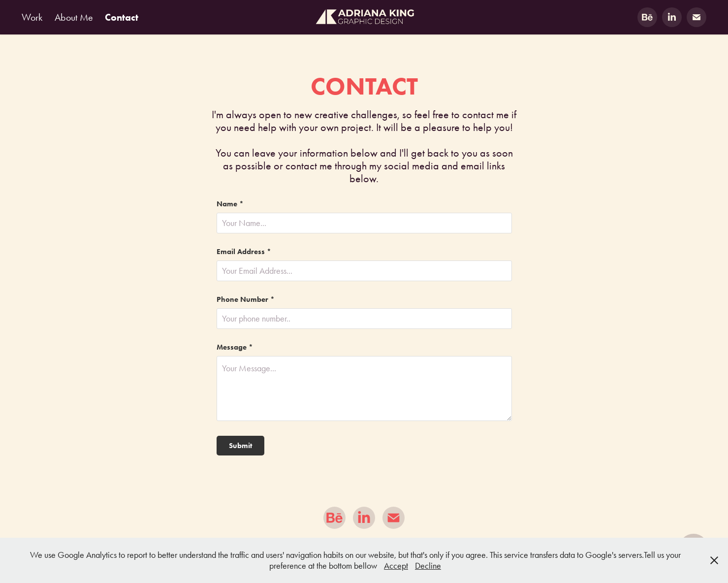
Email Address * (244, 252)
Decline (428, 566)
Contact (122, 17)
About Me (74, 17)
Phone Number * (246, 300)
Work (32, 17)
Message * (235, 347)
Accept (396, 566)
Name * (230, 204)
